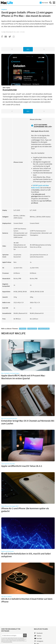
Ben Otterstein (8, 32)
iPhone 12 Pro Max (44, 329)
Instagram (39, 641)
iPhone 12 (23, 329)
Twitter (38, 636)
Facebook (38, 633)
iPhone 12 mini (33, 329)
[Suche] (50, 3)
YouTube (38, 638)
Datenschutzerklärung (7, 642)
